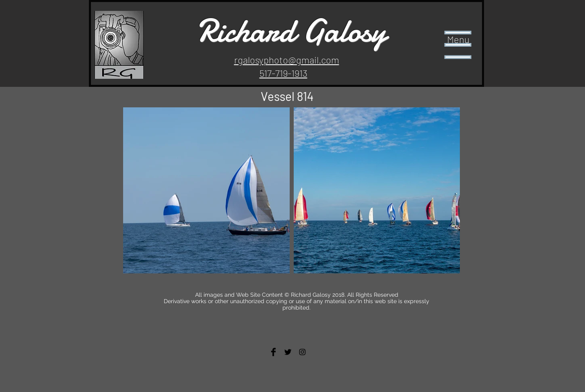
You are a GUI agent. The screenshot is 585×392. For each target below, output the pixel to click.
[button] (458, 45)
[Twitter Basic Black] (288, 352)
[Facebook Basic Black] (273, 352)
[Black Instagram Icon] (302, 352)
